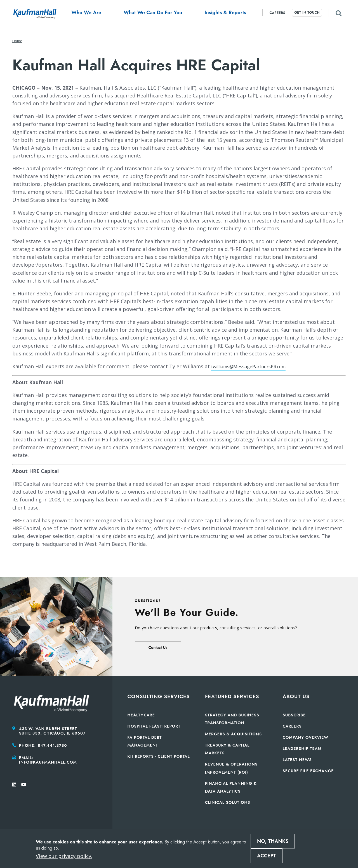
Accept (267, 856)
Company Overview (306, 737)
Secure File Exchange (308, 771)
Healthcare (141, 715)
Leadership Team (302, 749)
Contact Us (158, 647)
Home (17, 41)
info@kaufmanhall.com (48, 762)
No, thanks (273, 841)
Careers (277, 13)
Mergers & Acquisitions (233, 734)
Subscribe (294, 715)
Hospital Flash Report (154, 726)
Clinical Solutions (228, 802)
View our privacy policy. (64, 856)
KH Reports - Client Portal (159, 756)
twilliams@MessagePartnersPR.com (254, 366)
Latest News (297, 760)
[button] (86, 14)
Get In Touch (307, 13)
